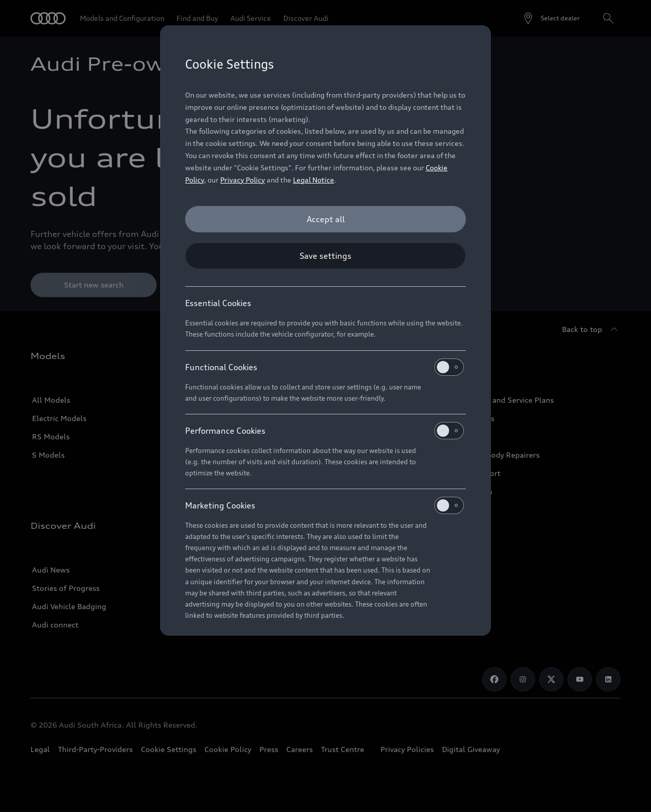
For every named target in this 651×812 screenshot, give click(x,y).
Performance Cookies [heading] (324, 431)
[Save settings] (325, 256)
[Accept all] (325, 219)
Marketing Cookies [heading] (324, 505)
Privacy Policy (243, 180)
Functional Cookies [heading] (324, 367)
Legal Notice (314, 180)
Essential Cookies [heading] (218, 303)
